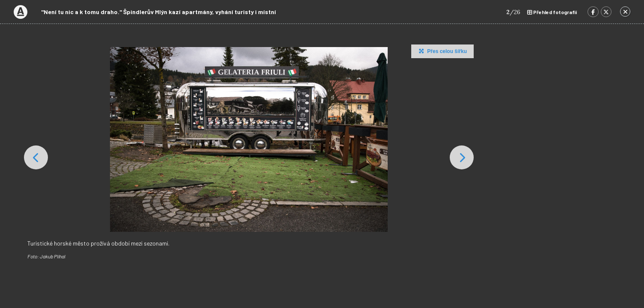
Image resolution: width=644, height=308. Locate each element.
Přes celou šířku (442, 51)
